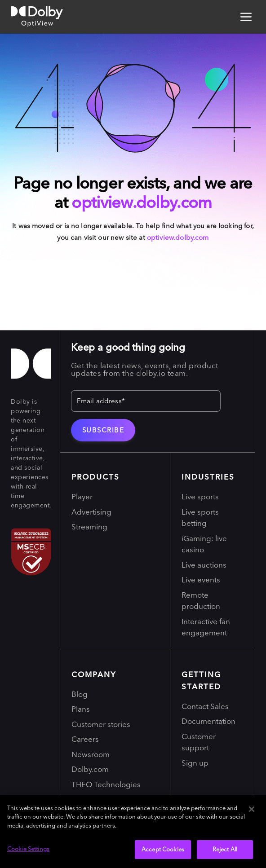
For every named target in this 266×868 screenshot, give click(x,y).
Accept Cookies (163, 849)
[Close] (252, 809)
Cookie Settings (28, 849)
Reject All (225, 849)
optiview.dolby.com (142, 202)
